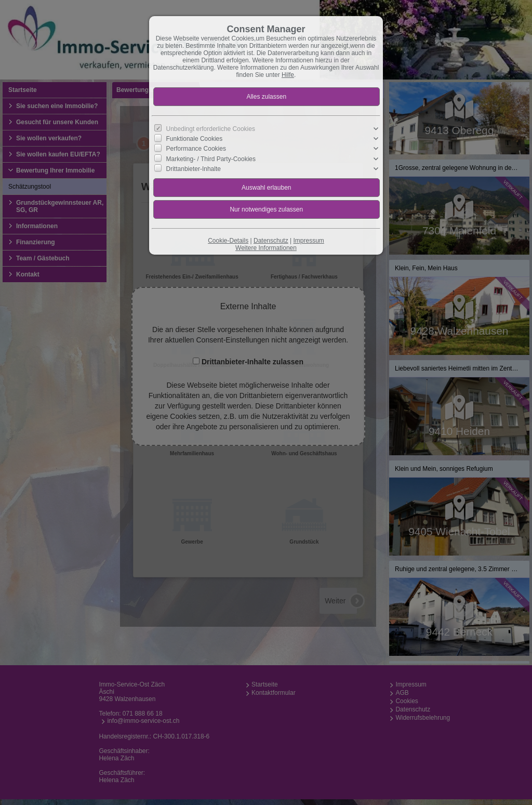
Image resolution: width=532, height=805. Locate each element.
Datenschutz (271, 241)
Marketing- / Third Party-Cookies (211, 159)
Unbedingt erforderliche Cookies (211, 129)
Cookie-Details (228, 241)
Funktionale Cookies (195, 139)
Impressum (308, 241)
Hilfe (288, 75)
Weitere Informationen (266, 248)
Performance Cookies (196, 149)
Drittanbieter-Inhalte (194, 168)
